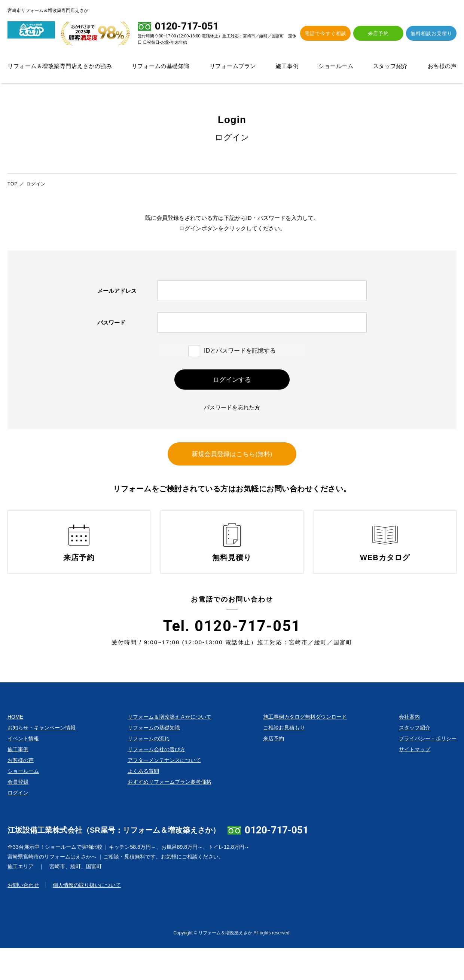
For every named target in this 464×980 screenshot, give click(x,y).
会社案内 (409, 749)
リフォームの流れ (149, 770)
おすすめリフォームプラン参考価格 (170, 814)
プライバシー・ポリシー (428, 770)
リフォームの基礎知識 (161, 66)
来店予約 (383, 33)
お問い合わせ (23, 917)
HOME (15, 749)
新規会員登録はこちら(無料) (232, 471)
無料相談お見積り (433, 33)
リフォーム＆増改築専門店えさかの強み (60, 66)
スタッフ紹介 (390, 66)
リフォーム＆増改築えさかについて (170, 749)
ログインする (232, 385)
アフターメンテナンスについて (164, 792)
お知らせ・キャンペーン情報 (42, 759)
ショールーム (336, 66)
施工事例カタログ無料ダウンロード (305, 749)
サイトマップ (415, 781)
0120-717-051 (277, 862)
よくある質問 (143, 803)
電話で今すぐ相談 (333, 33)
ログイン (18, 824)
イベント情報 (23, 770)
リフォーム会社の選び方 (156, 781)
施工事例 (287, 66)
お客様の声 (442, 66)
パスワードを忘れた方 (232, 417)
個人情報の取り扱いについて (87, 917)
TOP (13, 184)
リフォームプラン (233, 66)
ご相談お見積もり (284, 759)
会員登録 (18, 814)
